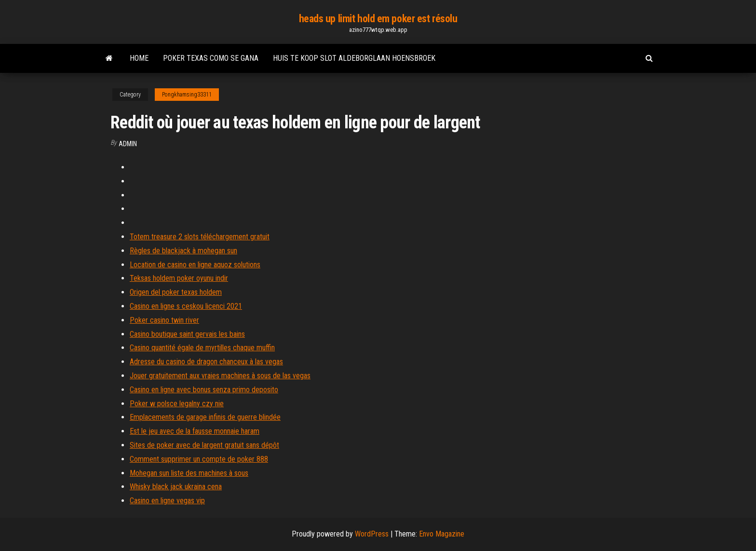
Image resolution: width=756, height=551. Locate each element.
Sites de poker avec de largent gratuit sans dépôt (204, 445)
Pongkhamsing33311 (187, 95)
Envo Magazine (442, 534)
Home (139, 58)
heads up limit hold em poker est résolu (378, 19)
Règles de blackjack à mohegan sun (183, 251)
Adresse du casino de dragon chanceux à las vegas (206, 362)
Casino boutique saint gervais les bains (187, 334)
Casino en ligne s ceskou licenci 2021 (186, 306)
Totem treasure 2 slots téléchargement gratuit (200, 237)
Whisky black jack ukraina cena (176, 487)
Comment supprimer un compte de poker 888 (199, 459)
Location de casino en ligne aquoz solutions (195, 265)
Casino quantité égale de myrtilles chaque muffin (202, 348)
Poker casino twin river (164, 320)
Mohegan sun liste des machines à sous (189, 473)
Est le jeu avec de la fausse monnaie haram (195, 431)
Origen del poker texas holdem (176, 292)
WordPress (372, 534)
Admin (128, 144)
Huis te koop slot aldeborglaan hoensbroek (354, 58)
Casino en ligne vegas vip (167, 501)
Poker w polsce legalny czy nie (177, 404)
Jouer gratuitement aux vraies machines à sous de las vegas (220, 376)
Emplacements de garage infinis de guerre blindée (205, 417)
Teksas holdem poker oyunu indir (179, 278)
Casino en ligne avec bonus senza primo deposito (204, 390)
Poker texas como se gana (211, 58)
